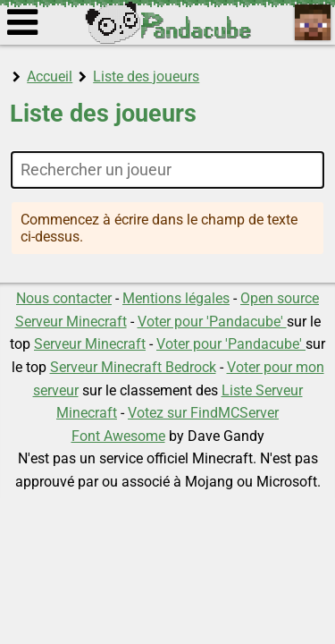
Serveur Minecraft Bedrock (133, 367)
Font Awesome (118, 436)
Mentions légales (176, 298)
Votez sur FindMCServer (203, 413)
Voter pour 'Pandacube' (212, 322)
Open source (280, 298)
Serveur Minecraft (71, 322)
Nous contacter (64, 298)
